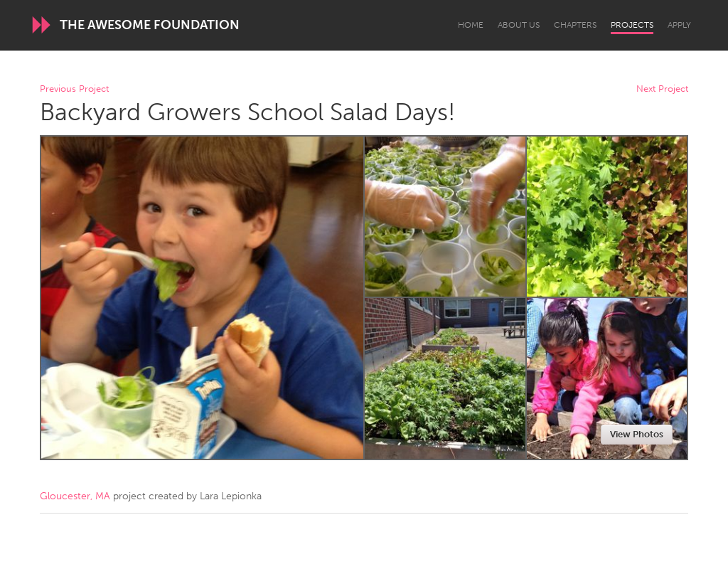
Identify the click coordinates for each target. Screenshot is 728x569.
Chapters (575, 25)
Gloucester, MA (75, 496)
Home (471, 25)
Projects (632, 25)
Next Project (662, 89)
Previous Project (74, 89)
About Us (519, 25)
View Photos (637, 434)
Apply (679, 25)
